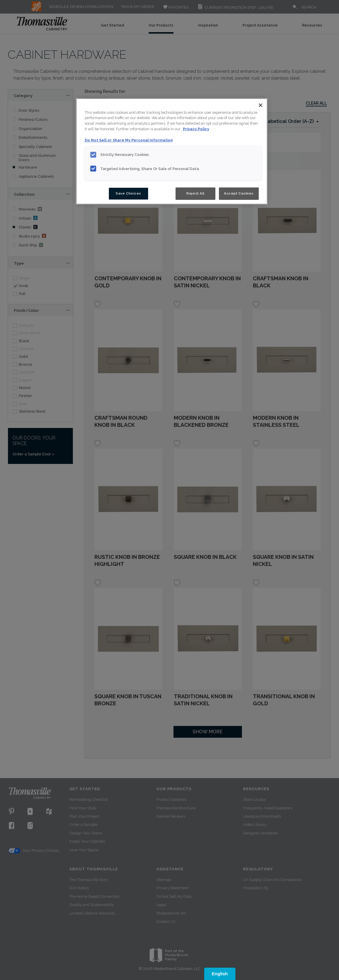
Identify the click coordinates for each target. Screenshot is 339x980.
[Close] (261, 105)
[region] (172, 151)
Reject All (195, 193)
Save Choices (128, 193)
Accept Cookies (239, 193)
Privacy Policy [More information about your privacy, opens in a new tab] (196, 129)
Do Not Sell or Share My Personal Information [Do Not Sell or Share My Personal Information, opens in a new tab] (129, 140)
